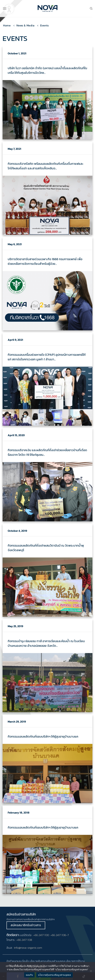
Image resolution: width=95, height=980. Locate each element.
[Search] (91, 9)
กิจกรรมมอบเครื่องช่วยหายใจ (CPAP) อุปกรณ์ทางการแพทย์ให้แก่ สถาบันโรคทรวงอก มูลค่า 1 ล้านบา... (47, 357)
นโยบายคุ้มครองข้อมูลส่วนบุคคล (55, 975)
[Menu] (5, 8)
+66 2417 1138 (24, 940)
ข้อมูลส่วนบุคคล (56, 961)
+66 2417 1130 (41, 935)
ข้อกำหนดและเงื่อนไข (18, 961)
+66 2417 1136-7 (60, 935)
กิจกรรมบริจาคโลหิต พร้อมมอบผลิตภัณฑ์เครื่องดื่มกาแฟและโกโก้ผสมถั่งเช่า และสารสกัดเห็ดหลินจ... (46, 166)
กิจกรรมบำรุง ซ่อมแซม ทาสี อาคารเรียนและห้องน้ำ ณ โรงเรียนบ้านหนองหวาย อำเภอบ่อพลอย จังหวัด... (46, 643)
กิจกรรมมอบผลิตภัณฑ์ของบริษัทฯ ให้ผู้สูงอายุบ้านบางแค (43, 736)
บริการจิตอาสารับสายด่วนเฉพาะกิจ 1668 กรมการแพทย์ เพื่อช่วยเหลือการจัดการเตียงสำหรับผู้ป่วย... (45, 261)
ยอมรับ (29, 975)
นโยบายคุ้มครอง (39, 961)
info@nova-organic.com (28, 948)
